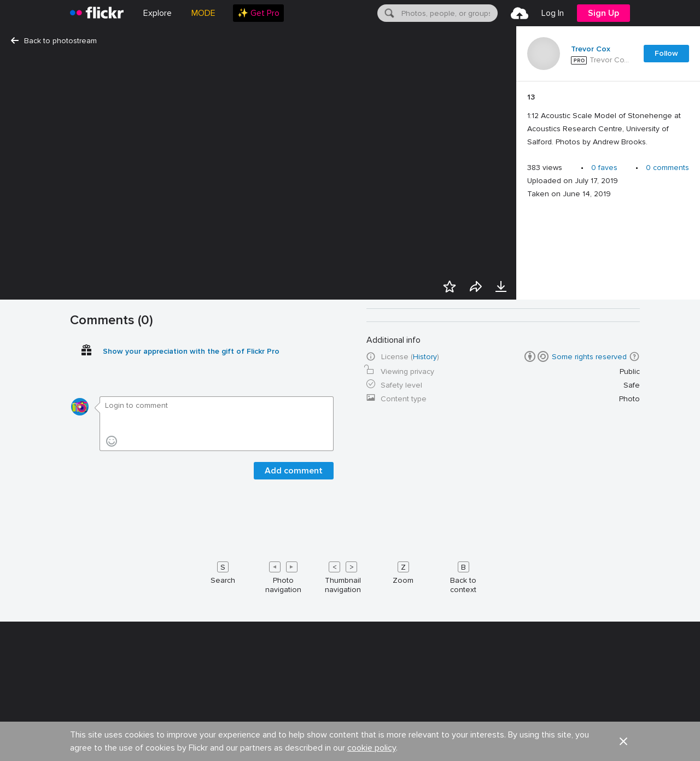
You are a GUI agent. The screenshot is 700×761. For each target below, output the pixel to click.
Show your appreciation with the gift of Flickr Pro (191, 746)
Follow (666, 53)
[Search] (388, 13)
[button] (634, 751)
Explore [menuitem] (157, 13)
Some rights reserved (589, 751)
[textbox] (448, 13)
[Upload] (520, 13)
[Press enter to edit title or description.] (608, 120)
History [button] (425, 751)
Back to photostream (54, 41)
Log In (553, 13)
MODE (203, 13)
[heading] (97, 13)
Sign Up (603, 13)
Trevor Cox (591, 49)
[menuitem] (258, 13)
